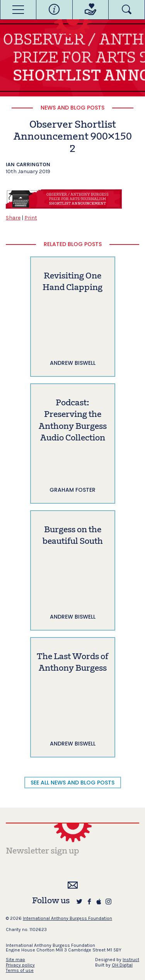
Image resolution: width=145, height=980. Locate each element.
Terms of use (20, 970)
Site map (15, 960)
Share (13, 218)
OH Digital (122, 965)
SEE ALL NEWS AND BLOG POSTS (72, 783)
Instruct (131, 960)
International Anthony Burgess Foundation (67, 918)
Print (31, 218)
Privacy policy (20, 965)
